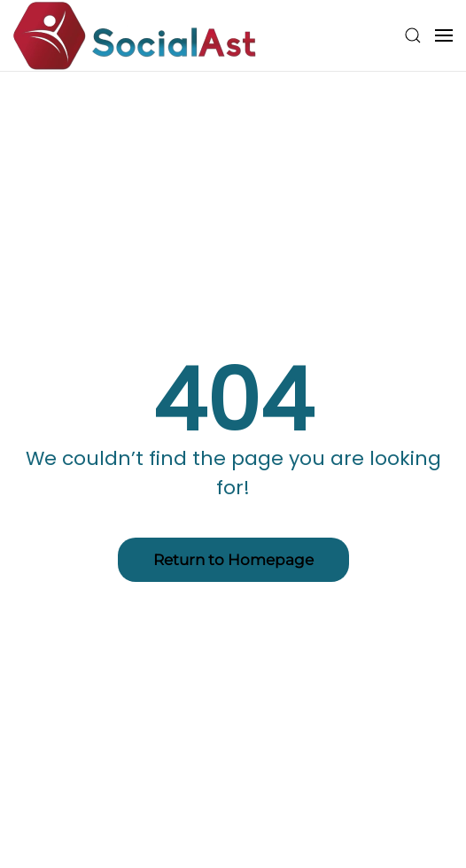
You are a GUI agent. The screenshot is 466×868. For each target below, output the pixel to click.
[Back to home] (135, 35)
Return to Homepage (233, 560)
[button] (413, 35)
